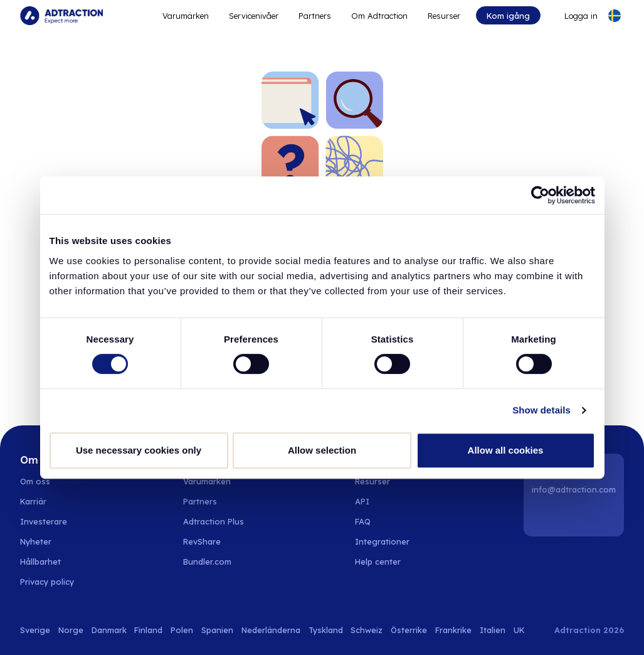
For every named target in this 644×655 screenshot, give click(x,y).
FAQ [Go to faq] (363, 521)
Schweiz (367, 630)
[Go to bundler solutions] (214, 562)
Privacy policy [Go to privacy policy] (47, 582)
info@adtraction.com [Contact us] (574, 489)
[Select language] (615, 16)
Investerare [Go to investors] (44, 521)
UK (519, 630)
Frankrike (453, 630)
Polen (182, 630)
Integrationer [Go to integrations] (382, 541)
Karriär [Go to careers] (33, 501)
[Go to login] (573, 16)
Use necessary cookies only (139, 450)
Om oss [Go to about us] (35, 481)
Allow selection (322, 450)
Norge (71, 630)
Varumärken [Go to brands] (207, 481)
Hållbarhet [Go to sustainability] (40, 562)
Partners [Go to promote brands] (315, 16)
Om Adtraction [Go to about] (379, 16)
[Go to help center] (385, 562)
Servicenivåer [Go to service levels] (254, 16)
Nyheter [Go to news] (36, 541)
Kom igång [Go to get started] (508, 16)
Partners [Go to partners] (200, 501)
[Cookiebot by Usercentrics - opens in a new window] (540, 195)
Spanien (217, 630)
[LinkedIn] (544, 516)
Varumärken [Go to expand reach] (186, 16)
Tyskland (326, 630)
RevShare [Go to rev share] (202, 541)
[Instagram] (576, 516)
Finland (148, 630)
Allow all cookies (506, 450)
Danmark (109, 630)
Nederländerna (271, 630)
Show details (541, 410)
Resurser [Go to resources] (444, 16)
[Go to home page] (61, 16)
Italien (493, 630)
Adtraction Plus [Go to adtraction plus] (214, 521)
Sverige (35, 630)
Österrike (409, 630)
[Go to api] (385, 501)
